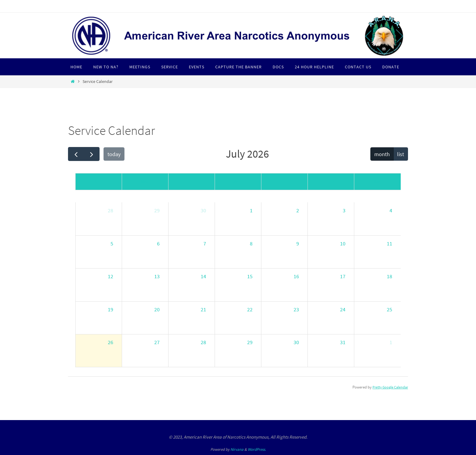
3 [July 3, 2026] (344, 210)
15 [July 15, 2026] (250, 276)
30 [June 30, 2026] (203, 210)
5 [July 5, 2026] (112, 243)
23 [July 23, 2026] (296, 309)
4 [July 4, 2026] (391, 210)
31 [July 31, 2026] (343, 342)
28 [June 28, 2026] (110, 210)
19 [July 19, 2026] (110, 309)
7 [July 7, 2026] (205, 243)
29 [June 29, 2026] (157, 210)
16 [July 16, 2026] (296, 276)
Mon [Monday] (145, 181)
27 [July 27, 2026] (157, 342)
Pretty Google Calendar (389, 387)
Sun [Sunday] (99, 181)
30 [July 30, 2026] (296, 342)
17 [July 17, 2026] (343, 276)
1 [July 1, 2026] (251, 210)
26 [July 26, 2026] (110, 342)
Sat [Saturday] (378, 181)
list (401, 154)
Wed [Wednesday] (238, 181)
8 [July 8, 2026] (251, 243)
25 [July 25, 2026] (389, 309)
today (114, 154)
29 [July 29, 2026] (250, 342)
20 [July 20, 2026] (157, 309)
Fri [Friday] (331, 181)
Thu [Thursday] (284, 181)
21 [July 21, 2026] (203, 309)
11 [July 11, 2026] (389, 243)
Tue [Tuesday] (192, 181)
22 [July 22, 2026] (250, 309)
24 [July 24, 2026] (343, 309)
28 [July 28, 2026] (203, 342)
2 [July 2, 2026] (298, 210)
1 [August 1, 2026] (391, 342)
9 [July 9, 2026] (298, 243)
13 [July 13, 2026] (157, 276)
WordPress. (257, 449)
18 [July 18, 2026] (389, 276)
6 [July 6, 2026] (158, 243)
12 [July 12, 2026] (110, 276)
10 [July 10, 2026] (343, 243)
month (382, 154)
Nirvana (237, 449)
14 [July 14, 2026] (203, 276)
